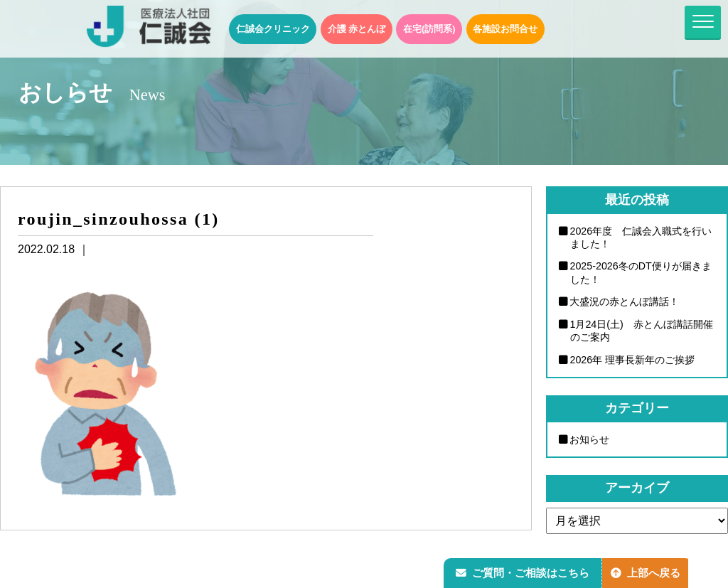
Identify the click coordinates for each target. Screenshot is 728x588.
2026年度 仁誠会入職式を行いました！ (641, 238)
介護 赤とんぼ (357, 29)
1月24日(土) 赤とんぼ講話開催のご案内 (642, 331)
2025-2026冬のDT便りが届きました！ (641, 273)
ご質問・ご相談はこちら (524, 571)
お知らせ (590, 440)
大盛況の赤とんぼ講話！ (625, 302)
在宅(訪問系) (429, 29)
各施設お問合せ (505, 29)
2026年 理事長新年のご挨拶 (633, 360)
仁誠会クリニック (273, 29)
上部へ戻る (649, 571)
